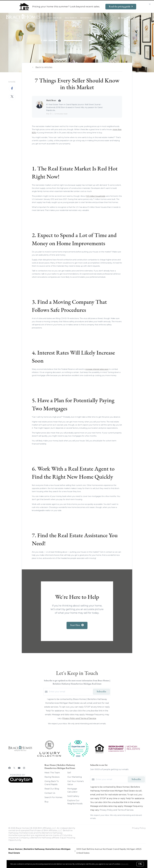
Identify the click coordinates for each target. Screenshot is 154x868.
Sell (69, 773)
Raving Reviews (52, 777)
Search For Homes (53, 797)
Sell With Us (71, 18)
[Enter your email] (70, 692)
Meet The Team (54, 18)
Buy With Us (86, 18)
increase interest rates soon (97, 369)
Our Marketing (75, 777)
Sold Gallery (73, 796)
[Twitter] (14, 768)
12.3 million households (96, 196)
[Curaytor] (20, 782)
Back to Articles (44, 67)
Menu (121, 18)
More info (125, 864)
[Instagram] (24, 768)
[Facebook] (10, 768)
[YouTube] (19, 768)
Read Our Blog (52, 789)
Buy (47, 802)
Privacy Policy (139, 828)
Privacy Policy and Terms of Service (79, 718)
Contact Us (50, 793)
